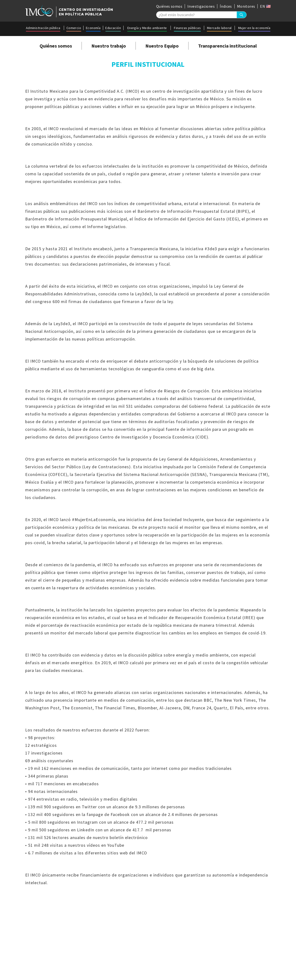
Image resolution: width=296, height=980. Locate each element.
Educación (113, 28)
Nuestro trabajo (109, 46)
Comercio (74, 28)
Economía (93, 28)
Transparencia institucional (227, 46)
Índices (226, 6)
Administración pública (43, 28)
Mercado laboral (219, 28)
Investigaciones (201, 6)
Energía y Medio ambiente (147, 28)
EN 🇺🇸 (265, 6)
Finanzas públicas (187, 28)
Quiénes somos (169, 6)
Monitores (246, 6)
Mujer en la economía (254, 28)
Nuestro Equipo (162, 46)
